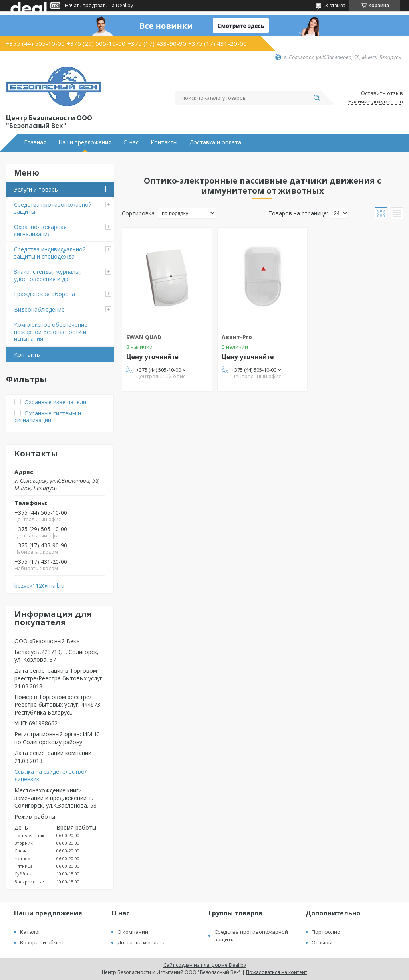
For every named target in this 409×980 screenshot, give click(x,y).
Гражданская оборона (45, 294)
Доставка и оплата (215, 142)
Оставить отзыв (382, 93)
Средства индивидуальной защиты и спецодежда (50, 253)
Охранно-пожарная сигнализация (40, 230)
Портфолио (326, 932)
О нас (131, 142)
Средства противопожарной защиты (53, 208)
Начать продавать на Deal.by (99, 6)
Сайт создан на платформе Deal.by (205, 965)
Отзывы (322, 942)
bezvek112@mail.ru (39, 586)
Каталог (30, 932)
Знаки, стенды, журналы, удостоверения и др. (48, 275)
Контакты (164, 142)
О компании (133, 932)
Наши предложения (85, 142)
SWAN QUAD (144, 337)
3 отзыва (335, 5)
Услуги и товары (36, 189)
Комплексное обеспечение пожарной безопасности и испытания (51, 332)
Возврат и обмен (42, 942)
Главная (35, 142)
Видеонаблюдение (39, 309)
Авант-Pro (237, 337)
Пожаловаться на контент (277, 972)
